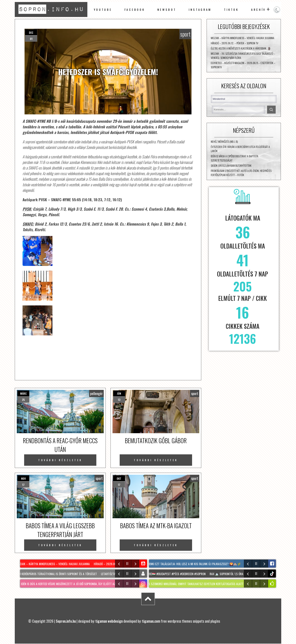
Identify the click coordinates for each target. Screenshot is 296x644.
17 (23, 485)
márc (23, 393)
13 (119, 400)
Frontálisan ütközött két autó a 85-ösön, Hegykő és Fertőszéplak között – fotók (241, 173)
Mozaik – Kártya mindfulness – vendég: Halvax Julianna (243, 38)
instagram (200, 9)
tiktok (272, 574)
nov (23, 478)
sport (185, 34)
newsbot (167, 9)
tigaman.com (151, 621)
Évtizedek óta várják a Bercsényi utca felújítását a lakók (240, 149)
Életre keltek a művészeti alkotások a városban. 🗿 (241, 48)
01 (31, 39)
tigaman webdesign (109, 621)
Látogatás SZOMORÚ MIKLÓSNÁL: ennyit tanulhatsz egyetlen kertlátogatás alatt (192, 584)
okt (119, 478)
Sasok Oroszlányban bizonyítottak (231, 165)
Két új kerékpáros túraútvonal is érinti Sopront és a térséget (56, 574)
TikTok (231, 9)
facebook (135, 9)
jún (119, 393)
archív (259, 9)
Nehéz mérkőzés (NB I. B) (224, 141)
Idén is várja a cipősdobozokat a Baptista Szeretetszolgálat (235, 158)
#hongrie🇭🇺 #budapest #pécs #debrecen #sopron (174, 574)
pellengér (96, 393)
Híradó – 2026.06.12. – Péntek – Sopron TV (235, 43)
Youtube (103, 9)
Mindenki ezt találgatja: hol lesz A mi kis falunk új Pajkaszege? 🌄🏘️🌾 (193, 564)
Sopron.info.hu (66, 621)
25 (23, 400)
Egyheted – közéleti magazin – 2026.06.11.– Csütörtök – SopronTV (243, 65)
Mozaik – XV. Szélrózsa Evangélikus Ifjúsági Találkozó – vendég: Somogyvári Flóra (243, 55)
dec (31, 32)
